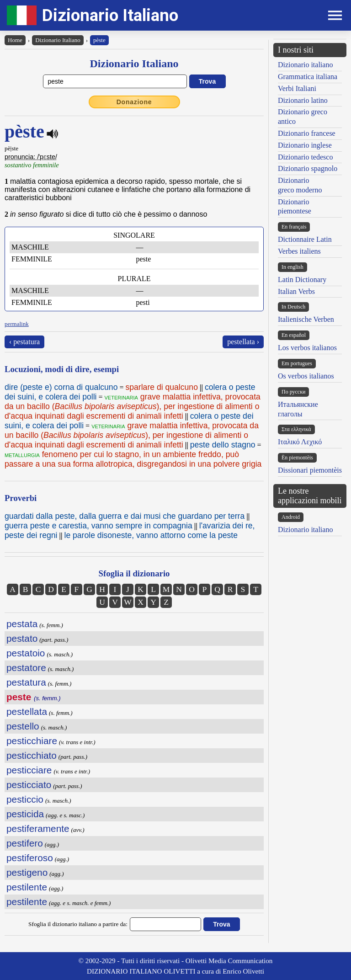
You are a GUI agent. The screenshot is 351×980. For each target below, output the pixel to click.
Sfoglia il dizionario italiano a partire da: (78, 924)
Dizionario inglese (305, 145)
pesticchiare (32, 741)
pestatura (26, 682)
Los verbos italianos (307, 348)
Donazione (134, 102)
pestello (23, 726)
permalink (17, 324)
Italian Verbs (296, 291)
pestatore (26, 668)
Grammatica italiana (308, 77)
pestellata (27, 711)
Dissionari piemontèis (310, 470)
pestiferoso (30, 858)
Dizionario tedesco (305, 157)
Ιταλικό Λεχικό (300, 442)
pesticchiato (32, 755)
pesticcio (25, 799)
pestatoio (26, 653)
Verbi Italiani (297, 88)
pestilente (27, 887)
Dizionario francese (307, 133)
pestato (22, 638)
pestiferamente (38, 828)
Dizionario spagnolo (308, 168)
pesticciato (29, 785)
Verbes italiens (299, 251)
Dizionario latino (303, 100)
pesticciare (29, 770)
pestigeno (27, 872)
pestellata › (243, 342)
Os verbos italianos (306, 376)
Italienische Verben (306, 319)
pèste (99, 40)
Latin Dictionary (302, 280)
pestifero (25, 843)
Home (15, 40)
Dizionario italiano (305, 65)
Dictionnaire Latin (305, 239)
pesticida (25, 814)
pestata (22, 624)
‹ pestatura (24, 342)
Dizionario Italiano (110, 15)
